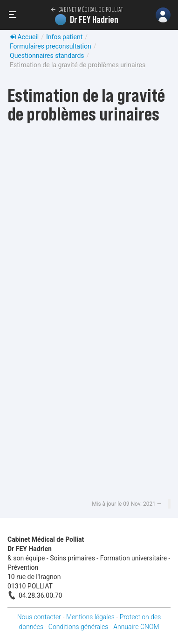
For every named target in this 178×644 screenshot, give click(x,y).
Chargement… (89, 317)
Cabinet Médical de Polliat (87, 9)
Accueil (24, 37)
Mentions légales (90, 617)
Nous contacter (39, 617)
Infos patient (64, 37)
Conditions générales (79, 627)
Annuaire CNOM (136, 627)
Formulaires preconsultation (51, 46)
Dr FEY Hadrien (87, 20)
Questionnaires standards (47, 56)
